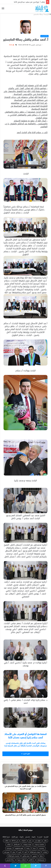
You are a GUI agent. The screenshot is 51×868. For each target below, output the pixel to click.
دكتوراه (34, 837)
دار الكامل (32, 860)
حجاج (14, 852)
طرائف (9, 845)
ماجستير (28, 837)
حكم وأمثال (17, 845)
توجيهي (35, 856)
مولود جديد (38, 841)
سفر (30, 841)
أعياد (26, 852)
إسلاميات (42, 848)
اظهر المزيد (25, 754)
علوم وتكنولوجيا (19, 848)
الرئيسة (48, 14)
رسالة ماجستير (38, 14)
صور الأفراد (15, 837)
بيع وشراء (9, 848)
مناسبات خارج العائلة (14, 856)
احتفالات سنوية (22, 860)
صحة (34, 848)
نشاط (41, 856)
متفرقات (24, 841)
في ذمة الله (15, 841)
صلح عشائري (26, 856)
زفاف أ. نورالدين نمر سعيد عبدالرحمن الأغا (29, 2)
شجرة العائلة (6, 837)
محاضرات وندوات (39, 845)
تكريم (20, 852)
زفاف (45, 841)
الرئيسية (46, 837)
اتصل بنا (40, 837)
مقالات (6, 841)
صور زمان (7, 852)
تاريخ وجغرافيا (41, 860)
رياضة (28, 848)
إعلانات (45, 852)
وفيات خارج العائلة (35, 852)
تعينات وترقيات (27, 845)
